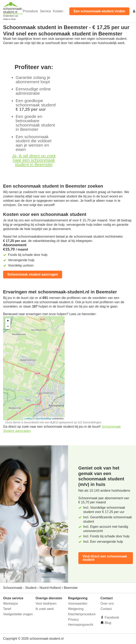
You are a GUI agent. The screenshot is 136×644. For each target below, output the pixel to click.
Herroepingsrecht (81, 625)
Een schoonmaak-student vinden (99, 11)
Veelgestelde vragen (18, 614)
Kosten (58, 11)
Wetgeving (76, 609)
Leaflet (28, 418)
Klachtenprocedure (82, 614)
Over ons (107, 604)
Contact (106, 609)
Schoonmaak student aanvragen (33, 274)
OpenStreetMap (43, 418)
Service (45, 11)
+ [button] (8, 321)
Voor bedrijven (46, 604)
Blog (107, 623)
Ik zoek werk (45, 609)
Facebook (111, 617)
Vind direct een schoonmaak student (105, 558)
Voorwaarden (78, 604)
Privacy (73, 619)
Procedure (30, 11)
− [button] (8, 326)
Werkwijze (11, 604)
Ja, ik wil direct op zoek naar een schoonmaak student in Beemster (34, 160)
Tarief (7, 609)
